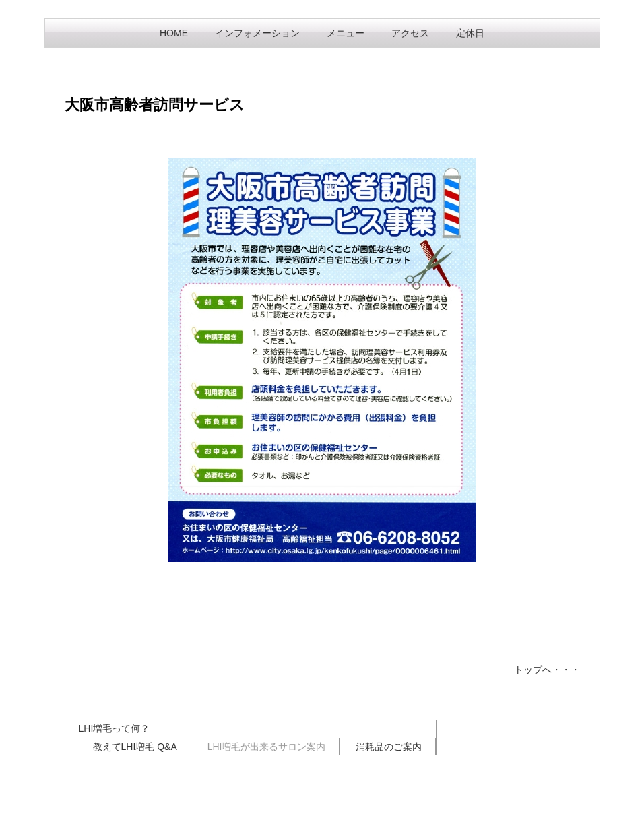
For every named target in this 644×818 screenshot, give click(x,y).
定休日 (470, 33)
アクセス (410, 33)
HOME (174, 33)
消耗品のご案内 (389, 747)
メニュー (346, 33)
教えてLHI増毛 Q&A (135, 747)
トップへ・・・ (547, 670)
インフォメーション (257, 33)
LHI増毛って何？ (115, 728)
